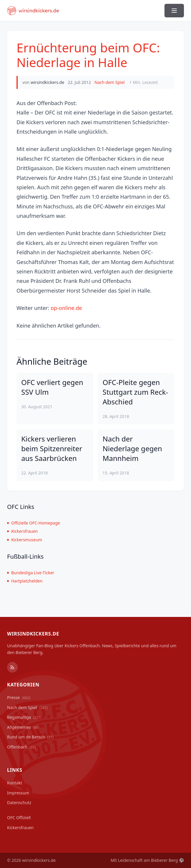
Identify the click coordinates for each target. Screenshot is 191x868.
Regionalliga (24, 717)
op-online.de (66, 308)
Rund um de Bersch (30, 737)
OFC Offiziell (19, 818)
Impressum (18, 793)
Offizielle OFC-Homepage (33, 523)
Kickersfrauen (22, 531)
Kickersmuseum (25, 540)
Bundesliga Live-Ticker (31, 573)
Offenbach (22, 747)
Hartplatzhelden (25, 581)
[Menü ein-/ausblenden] (174, 11)
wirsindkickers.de (47, 82)
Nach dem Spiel (110, 82)
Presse (19, 697)
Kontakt (15, 783)
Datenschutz (19, 803)
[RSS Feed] (12, 667)
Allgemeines (23, 727)
